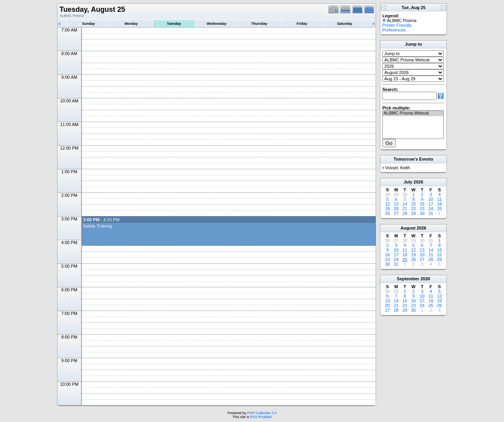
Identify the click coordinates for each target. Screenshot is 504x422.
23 (422, 209)
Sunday (88, 24)
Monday (131, 24)
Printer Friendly (397, 25)
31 (431, 213)
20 (396, 209)
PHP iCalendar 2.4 (262, 413)
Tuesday (174, 24)
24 (431, 209)
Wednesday (217, 24)
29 (413, 213)
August (408, 228)
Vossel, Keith (398, 168)
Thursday (259, 24)
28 (405, 213)
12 (387, 204)
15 (413, 204)
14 (405, 204)
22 (413, 209)
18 (439, 204)
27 (396, 213)
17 (431, 204)
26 (387, 213)
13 (396, 204)
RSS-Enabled (261, 417)
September (408, 279)
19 (387, 209)
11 (439, 199)
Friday (302, 24)
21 (405, 209)
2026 (418, 182)
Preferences (394, 30)
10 (431, 199)
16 (422, 204)
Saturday (345, 24)
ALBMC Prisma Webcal (413, 113)
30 (422, 213)
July (408, 182)
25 (439, 209)
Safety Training (97, 226)
